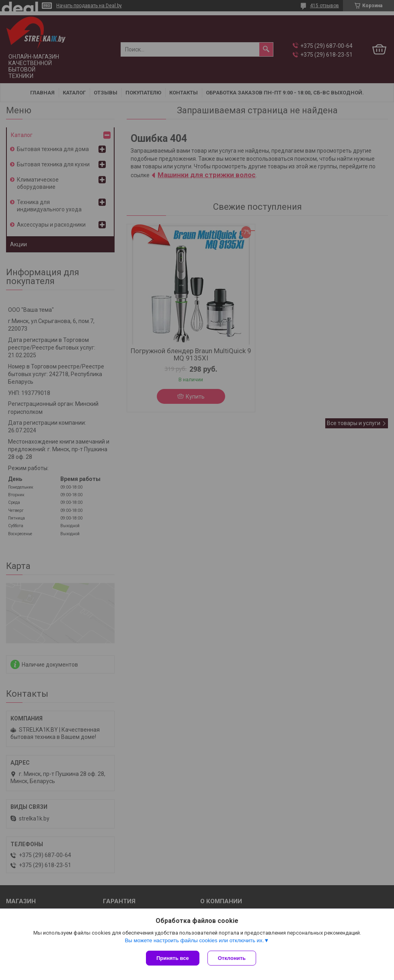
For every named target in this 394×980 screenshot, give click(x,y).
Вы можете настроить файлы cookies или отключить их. (194, 940)
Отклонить (232, 958)
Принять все (173, 958)
